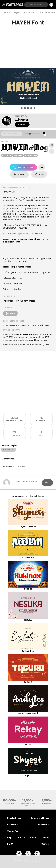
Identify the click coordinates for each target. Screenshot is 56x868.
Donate (10, 313)
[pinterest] (37, 854)
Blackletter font (25, 334)
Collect (19, 174)
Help (9, 837)
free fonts (9, 804)
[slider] (30, 134)
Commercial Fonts (40, 818)
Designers (47, 804)
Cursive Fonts (42, 824)
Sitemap (45, 844)
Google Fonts (14, 831)
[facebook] (19, 854)
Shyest (28, 775)
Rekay (28, 744)
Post (47, 483)
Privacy (34, 837)
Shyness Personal (28, 527)
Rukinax (28, 589)
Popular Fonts (14, 818)
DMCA (10, 844)
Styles (17, 13)
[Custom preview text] (12, 134)
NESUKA (28, 620)
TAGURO (28, 682)
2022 (15, 418)
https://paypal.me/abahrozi (17, 267)
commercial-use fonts (28, 805)
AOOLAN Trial (28, 558)
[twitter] (28, 854)
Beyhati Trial (28, 651)
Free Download (23, 167)
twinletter (21, 120)
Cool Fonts (13, 824)
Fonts (7, 13)
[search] (36, 5)
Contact (22, 124)
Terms (46, 837)
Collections (30, 13)
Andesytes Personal (28, 713)
